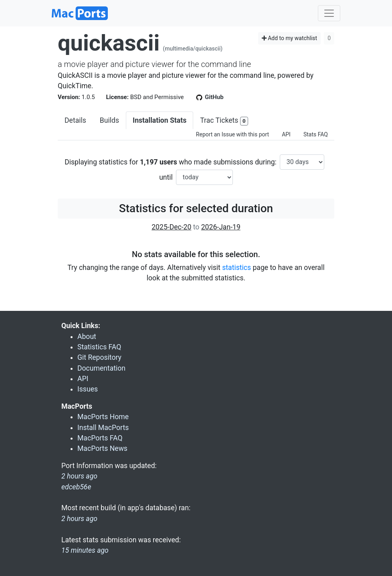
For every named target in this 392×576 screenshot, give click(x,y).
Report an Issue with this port (232, 134)
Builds (109, 120)
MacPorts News (102, 448)
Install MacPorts (103, 428)
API (286, 134)
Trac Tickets (224, 121)
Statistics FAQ (99, 347)
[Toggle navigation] (329, 13)
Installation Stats (160, 120)
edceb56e (76, 487)
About (87, 337)
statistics (236, 268)
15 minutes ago (85, 550)
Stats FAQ (316, 134)
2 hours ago (79, 519)
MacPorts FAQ (100, 438)
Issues (88, 389)
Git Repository (99, 357)
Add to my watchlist (290, 38)
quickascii (109, 43)
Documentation (101, 368)
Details (75, 120)
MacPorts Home (103, 417)
